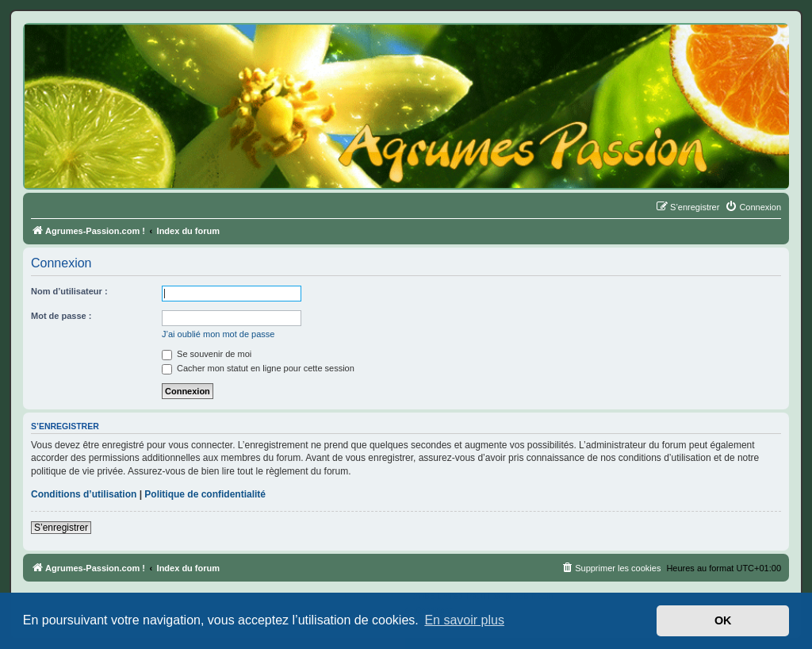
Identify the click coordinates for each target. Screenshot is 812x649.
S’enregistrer (61, 528)
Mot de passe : (61, 316)
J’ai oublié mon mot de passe (218, 334)
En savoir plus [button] (464, 620)
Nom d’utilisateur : (69, 291)
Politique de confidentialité (205, 494)
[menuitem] (753, 207)
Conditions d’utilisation (84, 494)
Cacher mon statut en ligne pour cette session (258, 368)
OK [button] (723, 620)
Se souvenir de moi (207, 354)
